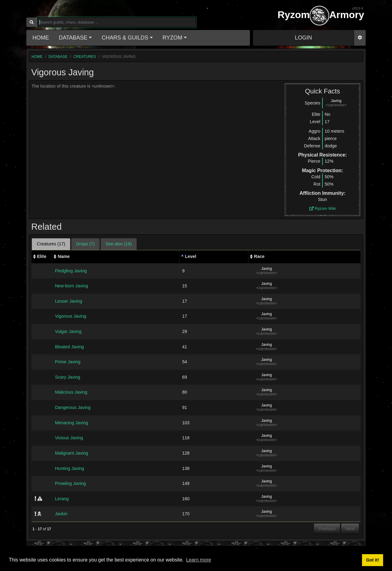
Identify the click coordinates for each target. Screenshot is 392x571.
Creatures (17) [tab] (51, 244)
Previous (327, 529)
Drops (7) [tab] (85, 244)
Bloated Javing (69, 347)
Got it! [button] (372, 560)
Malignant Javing (71, 453)
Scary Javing (67, 377)
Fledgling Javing (71, 271)
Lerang (62, 499)
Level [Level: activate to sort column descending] (191, 256)
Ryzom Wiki (323, 208)
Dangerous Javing (73, 407)
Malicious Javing (71, 392)
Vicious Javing (69, 438)
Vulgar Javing (68, 331)
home (37, 57)
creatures (85, 57)
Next (350, 529)
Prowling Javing (70, 483)
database (58, 57)
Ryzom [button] (173, 38)
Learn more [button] (198, 560)
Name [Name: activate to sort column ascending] (64, 256)
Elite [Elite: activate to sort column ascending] (42, 256)
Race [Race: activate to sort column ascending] (259, 256)
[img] (35, 498)
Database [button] (73, 38)
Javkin (61, 514)
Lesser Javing (68, 301)
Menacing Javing (71, 423)
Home (41, 38)
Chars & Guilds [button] (125, 38)
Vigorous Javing (70, 316)
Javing (336, 101)
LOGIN (303, 38)
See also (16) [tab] (119, 244)
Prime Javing (68, 362)
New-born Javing (71, 286)
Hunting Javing (69, 468)
